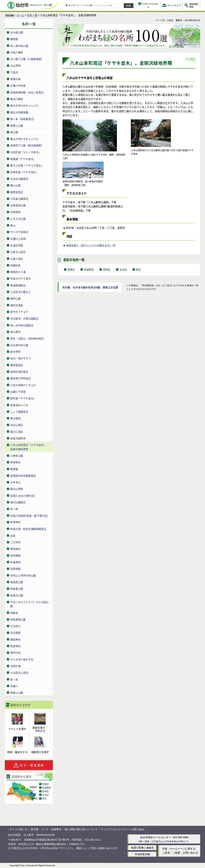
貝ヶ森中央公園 (19, 45)
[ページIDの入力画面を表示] (82, 5)
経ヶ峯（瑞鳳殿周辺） (23, 119)
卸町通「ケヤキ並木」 (23, 398)
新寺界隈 (15, 352)
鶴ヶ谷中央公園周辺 (22, 325)
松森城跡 (15, 569)
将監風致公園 (18, 619)
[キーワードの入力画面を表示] (66, 5)
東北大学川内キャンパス (24, 105)
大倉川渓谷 (17, 258)
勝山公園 (15, 185)
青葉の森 (15, 79)
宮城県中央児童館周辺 (23, 475)
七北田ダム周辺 (19, 673)
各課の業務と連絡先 (142, 848)
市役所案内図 (142, 854)
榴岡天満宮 (17, 305)
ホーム (20, 15)
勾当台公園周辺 (19, 179)
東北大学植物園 (19, 112)
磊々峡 (14, 509)
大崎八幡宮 (17, 52)
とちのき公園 (18, 218)
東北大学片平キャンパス (24, 139)
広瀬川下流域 (18, 391)
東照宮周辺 (17, 192)
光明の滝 (15, 666)
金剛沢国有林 (18, 438)
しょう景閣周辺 (19, 411)
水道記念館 (17, 245)
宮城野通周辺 (18, 285)
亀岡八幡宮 (17, 99)
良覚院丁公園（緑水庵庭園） (27, 145)
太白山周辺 (17, 425)
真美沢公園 (17, 595)
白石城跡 (15, 633)
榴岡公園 (15, 298)
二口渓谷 (15, 542)
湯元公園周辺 (18, 502)
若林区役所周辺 (19, 372)
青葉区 (45, 784)
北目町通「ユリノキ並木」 (26, 152)
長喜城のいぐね (19, 405)
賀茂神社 (15, 549)
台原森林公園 (18, 205)
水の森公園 (17, 32)
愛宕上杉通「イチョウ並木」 (27, 165)
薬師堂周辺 (17, 365)
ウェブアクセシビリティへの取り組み (123, 829)
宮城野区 (47, 787)
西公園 (14, 132)
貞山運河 (15, 332)
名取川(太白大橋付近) (23, 495)
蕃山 (13, 225)
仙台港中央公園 (19, 345)
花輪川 (14, 686)
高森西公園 (17, 582)
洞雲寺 (14, 613)
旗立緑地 (15, 418)
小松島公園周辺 (19, 198)
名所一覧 (32, 15)
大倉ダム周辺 (18, 252)
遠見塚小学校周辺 (20, 378)
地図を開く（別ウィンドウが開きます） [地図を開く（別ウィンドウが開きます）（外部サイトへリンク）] (89, 245)
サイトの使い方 (19, 829)
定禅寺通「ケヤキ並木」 (24, 172)
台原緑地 (15, 212)
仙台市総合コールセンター (156, 837)
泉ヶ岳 (14, 679)
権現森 (14, 39)
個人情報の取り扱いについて (81, 829)
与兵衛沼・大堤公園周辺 (24, 318)
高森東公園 (17, 589)
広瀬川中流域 (18, 85)
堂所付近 (15, 653)
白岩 (13, 535)
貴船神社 (15, 639)
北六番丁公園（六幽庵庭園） (27, 59)
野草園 (14, 469)
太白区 (45, 795)
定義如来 (15, 265)
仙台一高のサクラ (20, 358)
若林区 (45, 791)
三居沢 (14, 72)
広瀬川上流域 (18, 238)
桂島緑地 (15, 562)
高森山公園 (17, 692)
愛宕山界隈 (17, 489)
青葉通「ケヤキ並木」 (23, 159)
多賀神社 (15, 462)
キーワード (72, 5)
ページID (87, 5)
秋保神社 (15, 522)
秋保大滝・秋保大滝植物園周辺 (28, 529)
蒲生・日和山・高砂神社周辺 (27, 338)
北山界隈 (15, 65)
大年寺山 (15, 482)
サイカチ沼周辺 (19, 232)
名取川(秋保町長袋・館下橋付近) (29, 515)
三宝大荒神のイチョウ (23, 385)
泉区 (44, 798)
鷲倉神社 (15, 646)
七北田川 (15, 626)
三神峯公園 (17, 455)
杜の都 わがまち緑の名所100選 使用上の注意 (90, 287)
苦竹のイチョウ (19, 312)
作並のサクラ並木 (20, 278)
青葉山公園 (17, 125)
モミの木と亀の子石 (22, 659)
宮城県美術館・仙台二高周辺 (27, 92)
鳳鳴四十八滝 (18, 272)
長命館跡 (15, 555)
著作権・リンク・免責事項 (46, 829)
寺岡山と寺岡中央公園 (23, 575)
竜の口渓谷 (17, 431)
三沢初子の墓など (20, 292)
